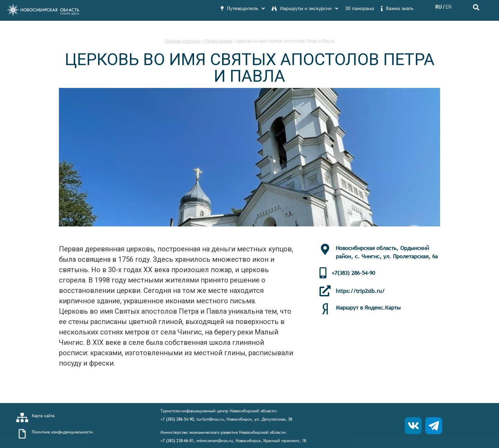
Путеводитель (218, 41)
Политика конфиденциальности (62, 432)
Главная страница (183, 41)
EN (449, 7)
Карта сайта (43, 416)
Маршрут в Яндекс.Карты (368, 307)
